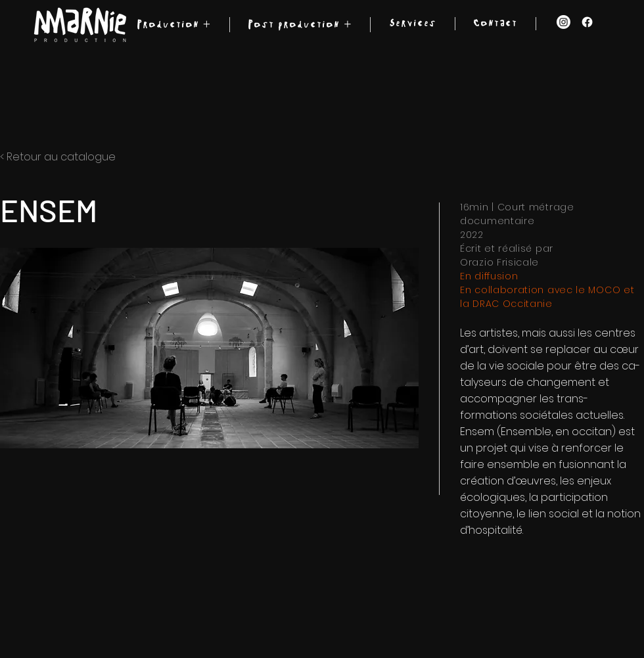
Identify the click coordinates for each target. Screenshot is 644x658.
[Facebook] (587, 22)
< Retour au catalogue (58, 157)
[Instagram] (563, 22)
